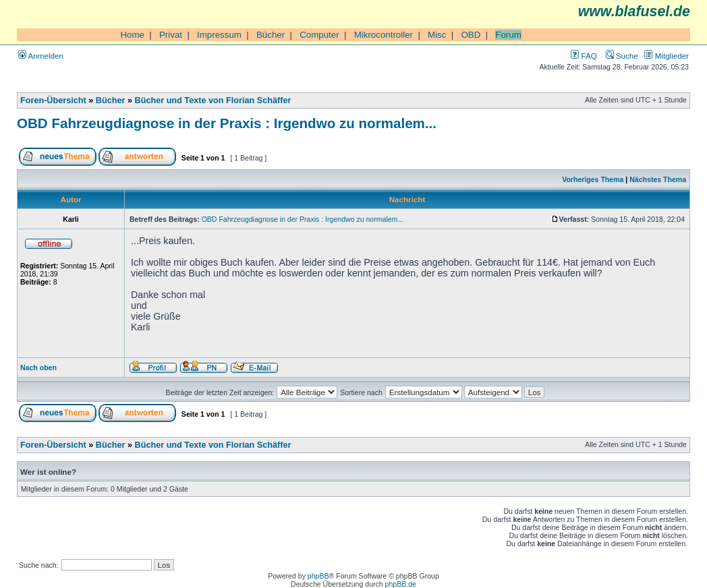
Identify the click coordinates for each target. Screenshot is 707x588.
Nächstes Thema (658, 179)
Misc (437, 35)
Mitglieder (667, 56)
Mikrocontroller (384, 35)
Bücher (271, 35)
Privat (171, 35)
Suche (622, 56)
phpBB (318, 576)
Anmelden (41, 56)
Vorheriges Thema (593, 179)
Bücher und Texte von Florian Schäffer (213, 100)
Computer (319, 35)
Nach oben (38, 367)
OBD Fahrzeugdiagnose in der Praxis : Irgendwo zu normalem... (227, 123)
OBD (471, 35)
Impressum (219, 35)
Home (132, 35)
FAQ (584, 56)
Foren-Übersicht (53, 100)
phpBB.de (401, 584)
